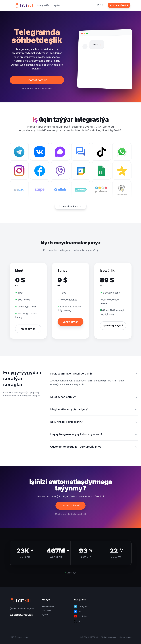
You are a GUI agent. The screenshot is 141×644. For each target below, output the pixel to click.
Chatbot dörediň (119, 5)
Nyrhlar (58, 5)
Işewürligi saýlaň (113, 326)
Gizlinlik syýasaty (108, 637)
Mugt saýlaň (28, 329)
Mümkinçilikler (48, 606)
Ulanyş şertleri (125, 637)
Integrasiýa (43, 5)
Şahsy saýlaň (70, 322)
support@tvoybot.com (21, 615)
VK (78, 611)
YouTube (80, 616)
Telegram (80, 606)
